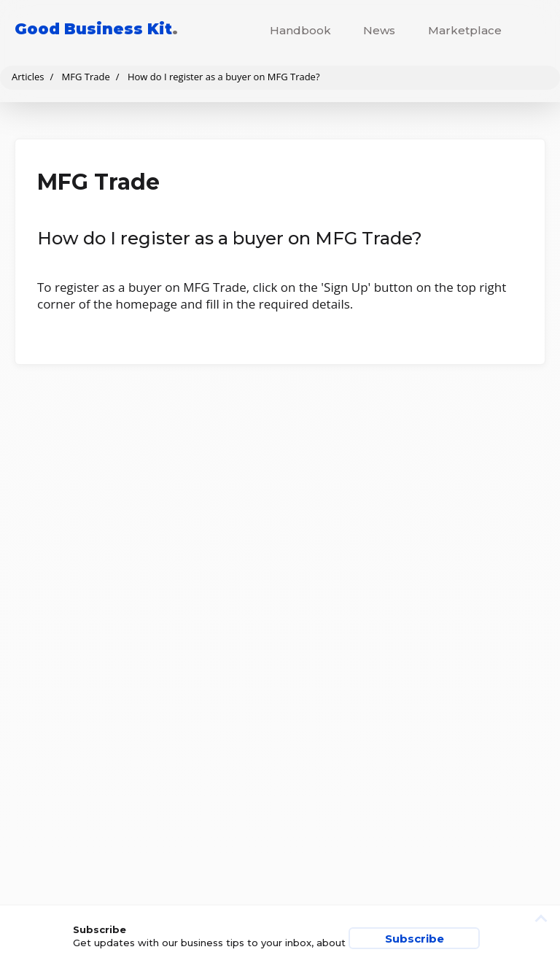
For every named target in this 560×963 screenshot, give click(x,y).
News (379, 30)
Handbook (300, 30)
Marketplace (465, 30)
